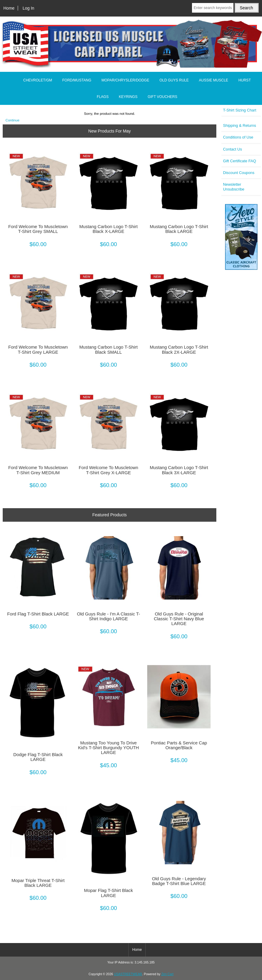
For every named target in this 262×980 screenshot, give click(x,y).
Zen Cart (168, 974)
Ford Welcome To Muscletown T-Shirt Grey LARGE (38, 350)
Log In (28, 8)
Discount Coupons (239, 173)
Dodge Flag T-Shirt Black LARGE (38, 757)
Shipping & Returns (239, 125)
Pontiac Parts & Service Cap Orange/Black (179, 745)
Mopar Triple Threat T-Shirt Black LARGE (38, 883)
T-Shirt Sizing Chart (240, 110)
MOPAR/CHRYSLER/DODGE (125, 80)
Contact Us (232, 149)
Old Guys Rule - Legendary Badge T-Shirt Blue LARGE (179, 881)
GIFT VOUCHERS (162, 97)
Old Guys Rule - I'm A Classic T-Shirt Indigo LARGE (108, 616)
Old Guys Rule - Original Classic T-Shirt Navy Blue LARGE (179, 619)
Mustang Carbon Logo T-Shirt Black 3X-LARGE (179, 470)
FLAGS (103, 97)
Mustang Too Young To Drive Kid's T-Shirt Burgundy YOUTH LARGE (109, 748)
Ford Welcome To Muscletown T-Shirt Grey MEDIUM (38, 470)
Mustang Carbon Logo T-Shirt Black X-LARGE (108, 229)
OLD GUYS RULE (174, 80)
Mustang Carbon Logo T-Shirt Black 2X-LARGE (179, 350)
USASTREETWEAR (128, 974)
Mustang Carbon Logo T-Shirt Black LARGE (179, 229)
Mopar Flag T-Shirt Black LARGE (109, 893)
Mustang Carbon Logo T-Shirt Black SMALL (108, 350)
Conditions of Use (238, 137)
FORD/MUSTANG (77, 80)
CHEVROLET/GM (38, 80)
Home (9, 8)
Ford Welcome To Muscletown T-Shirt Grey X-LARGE (108, 470)
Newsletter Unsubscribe (234, 187)
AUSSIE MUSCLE (213, 80)
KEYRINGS (128, 97)
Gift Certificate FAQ (239, 161)
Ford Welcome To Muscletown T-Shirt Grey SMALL (38, 229)
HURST (244, 80)
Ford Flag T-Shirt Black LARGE (38, 614)
